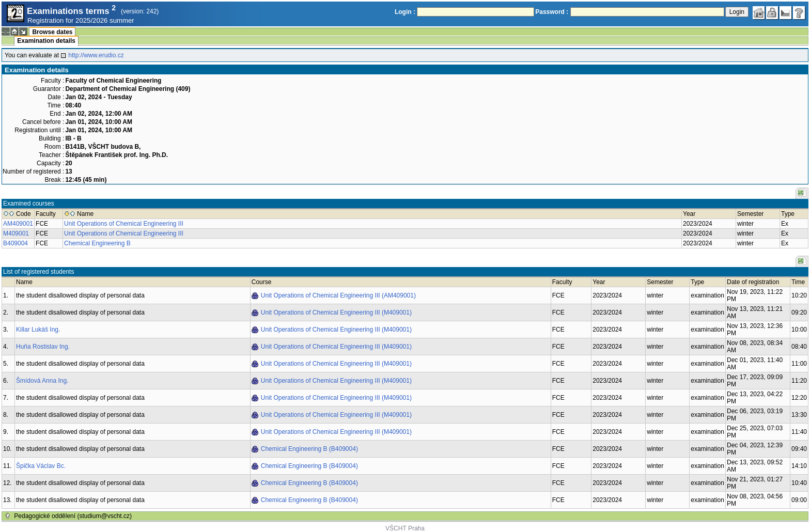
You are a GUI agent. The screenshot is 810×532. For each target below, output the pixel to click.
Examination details (46, 41)
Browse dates (52, 32)
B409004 (15, 243)
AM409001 (18, 224)
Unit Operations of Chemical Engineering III (124, 224)
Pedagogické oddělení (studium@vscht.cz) (73, 516)
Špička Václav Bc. (41, 466)
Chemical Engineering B (97, 243)
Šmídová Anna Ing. (42, 381)
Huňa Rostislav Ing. (43, 347)
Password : (552, 12)
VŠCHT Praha (405, 528)
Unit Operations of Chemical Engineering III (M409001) (336, 312)
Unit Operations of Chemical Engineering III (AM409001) (338, 295)
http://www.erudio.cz (96, 55)
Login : (405, 12)
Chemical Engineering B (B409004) (309, 449)
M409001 (16, 233)
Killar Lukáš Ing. (38, 330)
